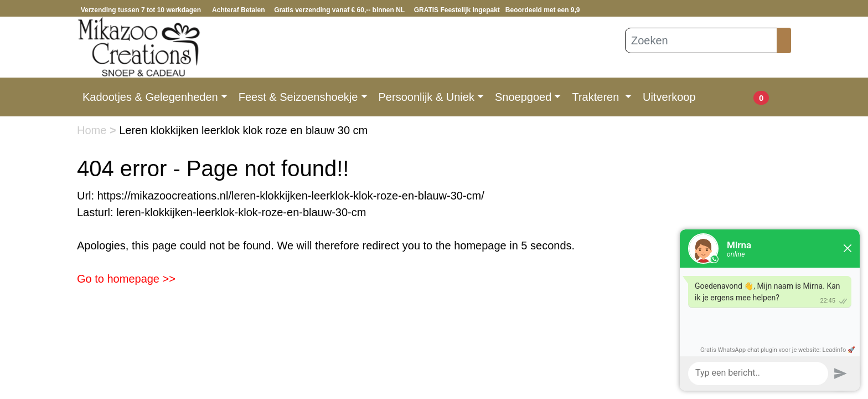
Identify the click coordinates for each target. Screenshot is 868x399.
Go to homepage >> (126, 279)
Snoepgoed (523, 97)
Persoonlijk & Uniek (427, 97)
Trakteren (597, 97)
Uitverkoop (669, 97)
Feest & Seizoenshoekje (298, 97)
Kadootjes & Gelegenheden (150, 97)
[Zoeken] (701, 40)
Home (93, 130)
